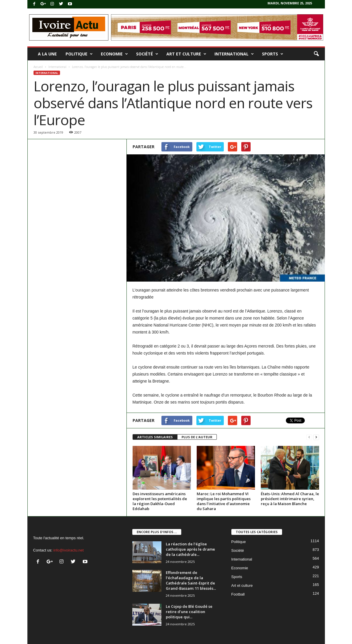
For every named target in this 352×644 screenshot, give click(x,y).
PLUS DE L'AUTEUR (197, 437)
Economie (114, 54)
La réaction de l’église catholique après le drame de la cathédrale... (190, 549)
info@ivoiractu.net (68, 550)
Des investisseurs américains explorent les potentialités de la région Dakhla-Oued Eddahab (160, 501)
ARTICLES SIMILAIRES (155, 437)
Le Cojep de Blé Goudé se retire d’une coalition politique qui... (189, 612)
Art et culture (186, 54)
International (234, 54)
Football (238, 594)
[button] (316, 54)
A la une (47, 54)
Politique (79, 54)
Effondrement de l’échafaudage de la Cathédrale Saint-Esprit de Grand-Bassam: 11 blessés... (191, 580)
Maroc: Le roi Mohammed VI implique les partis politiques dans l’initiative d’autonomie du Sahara (224, 501)
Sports (273, 54)
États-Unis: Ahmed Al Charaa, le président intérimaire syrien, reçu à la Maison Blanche (290, 499)
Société (147, 54)
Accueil (38, 67)
